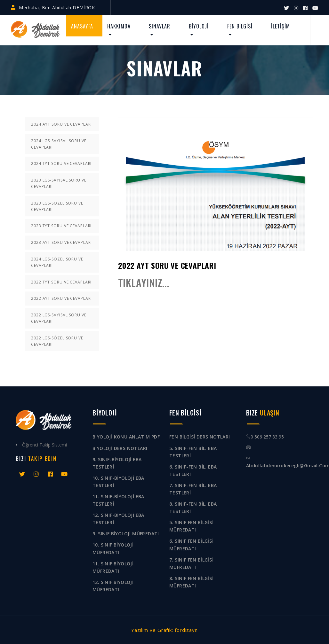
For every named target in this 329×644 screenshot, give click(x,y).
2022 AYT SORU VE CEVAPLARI (61, 298)
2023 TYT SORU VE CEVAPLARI (61, 226)
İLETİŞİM (281, 26)
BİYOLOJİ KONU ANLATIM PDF (126, 437)
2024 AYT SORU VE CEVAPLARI (61, 124)
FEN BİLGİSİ (240, 26)
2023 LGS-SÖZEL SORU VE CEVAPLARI (57, 206)
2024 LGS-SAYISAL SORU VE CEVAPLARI (59, 144)
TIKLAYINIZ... (144, 282)
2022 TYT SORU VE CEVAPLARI (61, 282)
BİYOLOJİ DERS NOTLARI (120, 448)
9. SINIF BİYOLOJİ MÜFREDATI (126, 534)
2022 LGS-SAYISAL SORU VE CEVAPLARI (59, 318)
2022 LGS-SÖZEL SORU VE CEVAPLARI (57, 341)
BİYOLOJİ (199, 26)
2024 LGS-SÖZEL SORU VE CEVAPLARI (57, 262)
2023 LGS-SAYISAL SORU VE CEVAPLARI (59, 183)
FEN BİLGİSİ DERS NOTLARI (200, 437)
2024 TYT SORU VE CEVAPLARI (61, 163)
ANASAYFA (82, 26)
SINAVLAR (160, 26)
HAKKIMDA (119, 26)
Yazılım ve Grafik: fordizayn (164, 630)
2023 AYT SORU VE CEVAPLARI (61, 242)
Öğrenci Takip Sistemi (44, 445)
